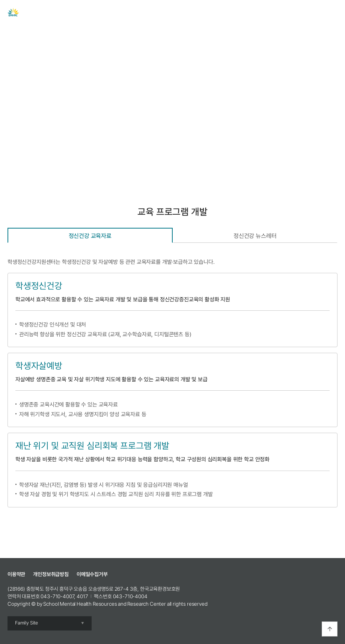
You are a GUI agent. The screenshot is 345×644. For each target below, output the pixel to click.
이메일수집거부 (92, 574)
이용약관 (16, 574)
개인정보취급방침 (51, 574)
